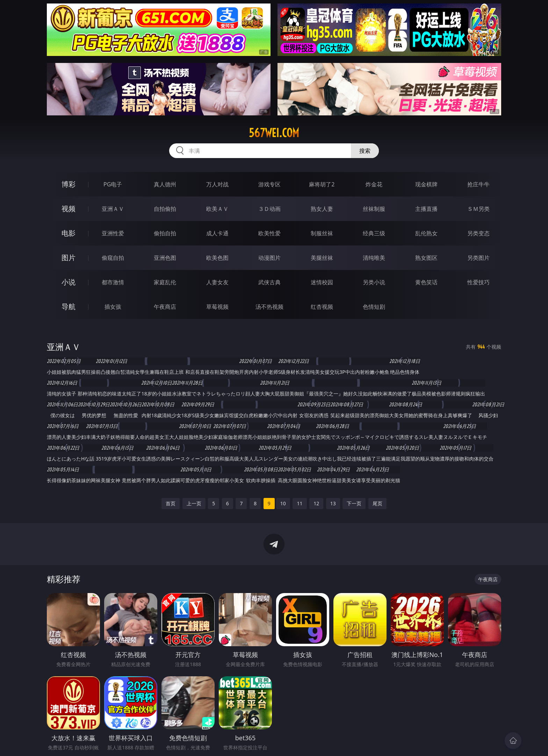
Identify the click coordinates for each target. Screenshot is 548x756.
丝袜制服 (374, 209)
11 (300, 503)
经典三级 (374, 233)
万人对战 (217, 184)
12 (316, 503)
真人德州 (165, 184)
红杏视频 (322, 307)
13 (333, 503)
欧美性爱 (269, 233)
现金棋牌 (426, 184)
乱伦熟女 (426, 233)
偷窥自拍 (113, 258)
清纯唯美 (374, 258)
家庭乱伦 (165, 282)
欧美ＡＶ (217, 209)
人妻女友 (217, 282)
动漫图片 (269, 258)
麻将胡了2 (322, 184)
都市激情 (113, 282)
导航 (68, 306)
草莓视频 (217, 307)
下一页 (354, 503)
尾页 (377, 503)
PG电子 (113, 184)
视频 (68, 209)
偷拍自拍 (165, 233)
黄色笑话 (426, 282)
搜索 (365, 151)
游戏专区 (269, 184)
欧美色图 (217, 258)
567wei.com (274, 133)
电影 (68, 233)
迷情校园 (322, 282)
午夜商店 (165, 307)
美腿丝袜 (322, 258)
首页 (171, 503)
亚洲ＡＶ (113, 209)
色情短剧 (374, 307)
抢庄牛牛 (478, 184)
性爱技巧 (478, 282)
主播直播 (426, 209)
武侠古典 (269, 282)
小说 (68, 282)
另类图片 (478, 258)
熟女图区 (426, 258)
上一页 (194, 503)
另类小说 (374, 282)
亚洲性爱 (113, 233)
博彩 (68, 184)
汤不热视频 (269, 307)
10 (283, 503)
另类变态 (478, 233)
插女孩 (113, 307)
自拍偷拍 (165, 209)
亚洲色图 (165, 258)
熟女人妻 (322, 209)
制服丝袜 (322, 233)
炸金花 (374, 184)
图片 (68, 258)
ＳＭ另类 (478, 209)
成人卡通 (217, 233)
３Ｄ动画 (269, 209)
